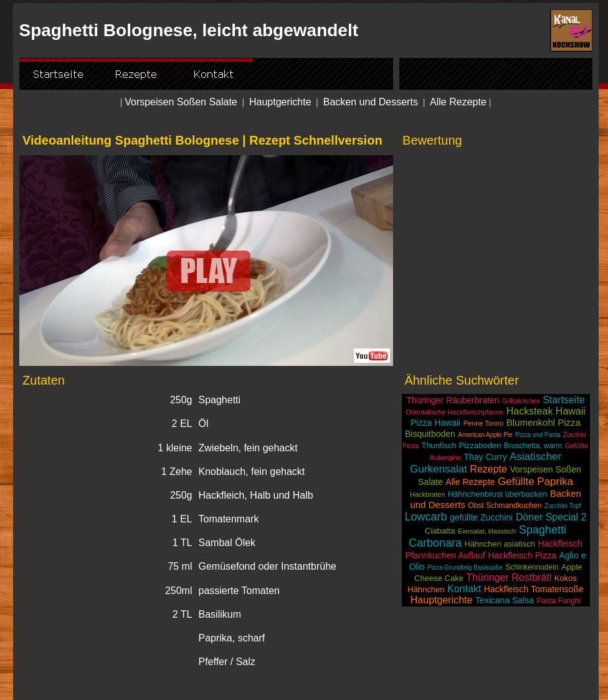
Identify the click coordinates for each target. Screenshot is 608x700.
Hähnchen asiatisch (500, 544)
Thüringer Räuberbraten (453, 400)
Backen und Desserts (371, 102)
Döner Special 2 (551, 517)
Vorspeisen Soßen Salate (181, 102)
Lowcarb (426, 517)
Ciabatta (440, 531)
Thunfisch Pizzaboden (461, 445)
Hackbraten (427, 494)
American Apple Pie (485, 435)
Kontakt (464, 589)
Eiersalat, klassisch (487, 531)
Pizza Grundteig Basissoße (465, 568)
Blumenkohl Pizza (544, 422)
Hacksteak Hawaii (546, 411)
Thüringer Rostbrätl (509, 578)
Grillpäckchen (521, 401)
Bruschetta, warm (533, 446)
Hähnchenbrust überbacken (498, 494)
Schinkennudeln (532, 567)
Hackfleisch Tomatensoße (534, 589)
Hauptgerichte (280, 102)
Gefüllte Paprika (535, 482)
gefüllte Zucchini (481, 517)
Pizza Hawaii (435, 423)
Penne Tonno (484, 423)
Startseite (564, 400)
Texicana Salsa (505, 600)
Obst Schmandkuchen (505, 506)
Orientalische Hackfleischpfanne (454, 412)
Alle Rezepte (458, 102)
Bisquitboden (430, 434)
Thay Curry (485, 457)
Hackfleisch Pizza (522, 555)
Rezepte (488, 469)
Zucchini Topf (563, 506)
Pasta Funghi (558, 601)
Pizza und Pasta (538, 435)
